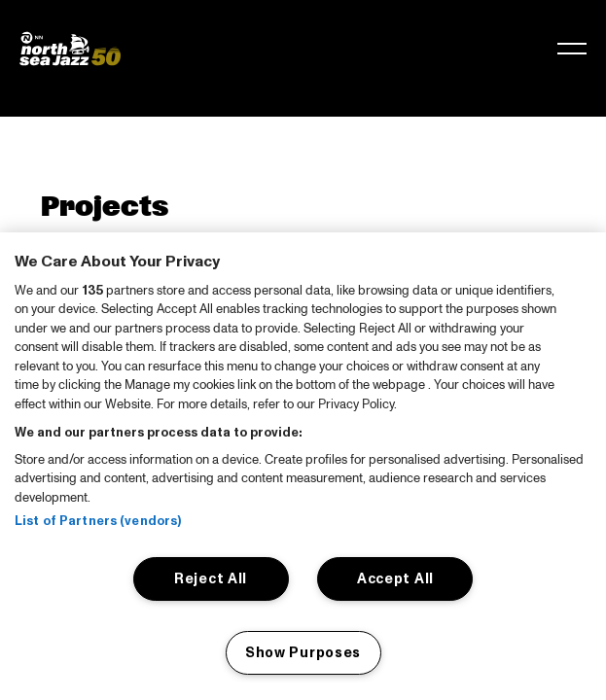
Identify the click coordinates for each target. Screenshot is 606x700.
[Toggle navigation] (572, 49)
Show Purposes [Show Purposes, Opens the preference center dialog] (303, 652)
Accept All (395, 578)
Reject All (211, 578)
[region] (303, 466)
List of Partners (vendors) (98, 521)
